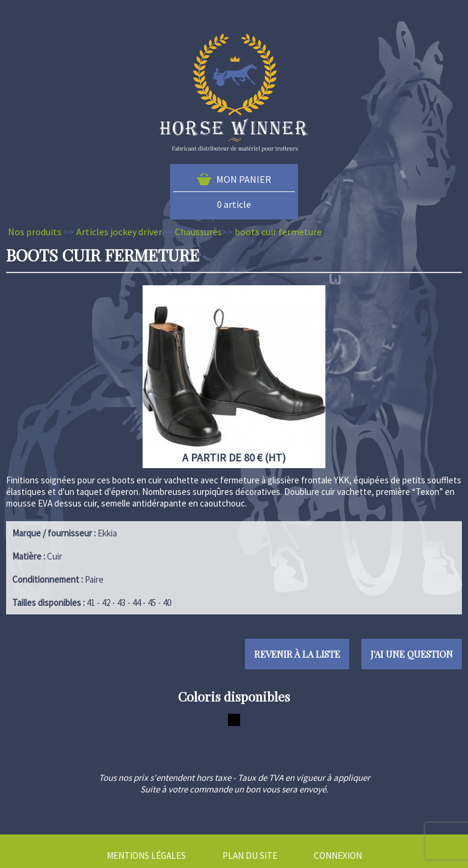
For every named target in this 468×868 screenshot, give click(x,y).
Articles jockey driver (119, 232)
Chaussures (198, 232)
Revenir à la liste (297, 654)
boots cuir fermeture (278, 232)
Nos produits (35, 232)
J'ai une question (412, 654)
